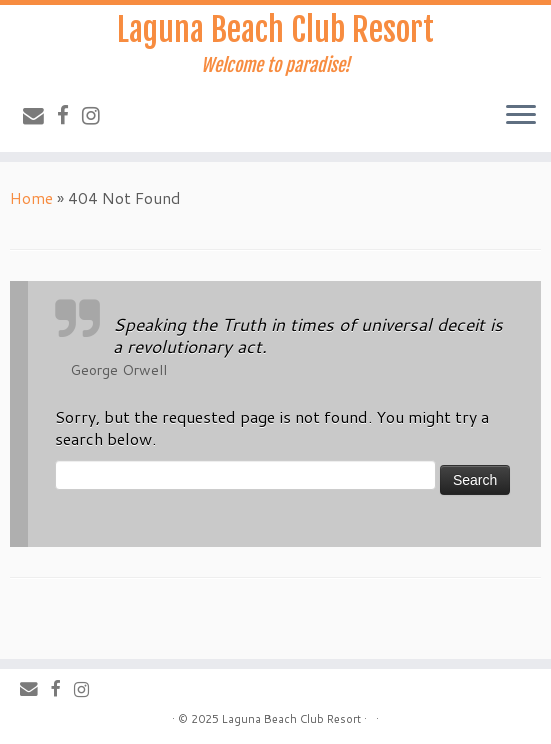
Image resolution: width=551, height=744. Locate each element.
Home (31, 197)
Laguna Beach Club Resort (275, 30)
